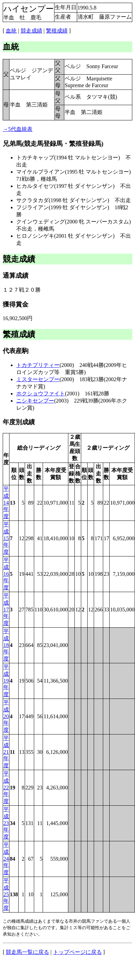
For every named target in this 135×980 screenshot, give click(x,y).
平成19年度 (6, 681)
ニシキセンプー (35, 401)
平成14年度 (6, 503)
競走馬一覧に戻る (27, 952)
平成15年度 (6, 538)
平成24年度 (6, 859)
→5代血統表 (18, 129)
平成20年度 (6, 716)
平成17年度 (6, 609)
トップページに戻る (77, 952)
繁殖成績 (57, 31)
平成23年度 (6, 823)
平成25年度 (6, 894)
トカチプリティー (38, 365)
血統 (11, 31)
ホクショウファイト (41, 394)
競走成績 (31, 31)
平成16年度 (6, 574)
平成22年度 (6, 787)
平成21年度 (6, 752)
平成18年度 (6, 645)
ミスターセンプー (38, 379)
